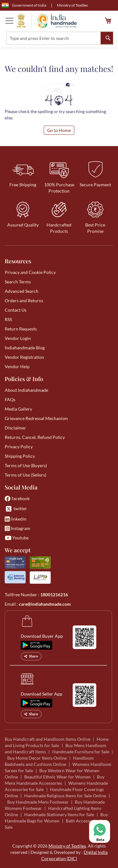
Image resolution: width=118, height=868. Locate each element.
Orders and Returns (24, 300)
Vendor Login (18, 338)
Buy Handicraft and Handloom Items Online (48, 739)
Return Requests (21, 329)
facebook (17, 498)
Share (31, 656)
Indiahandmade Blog (25, 348)
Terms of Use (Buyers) (26, 465)
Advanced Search (22, 291)
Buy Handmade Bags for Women (56, 818)
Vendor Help (17, 366)
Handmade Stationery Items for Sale (59, 814)
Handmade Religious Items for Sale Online (65, 796)
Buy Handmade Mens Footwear (38, 802)
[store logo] (47, 21)
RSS (8, 319)
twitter (16, 509)
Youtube (17, 538)
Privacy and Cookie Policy (30, 272)
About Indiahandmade (26, 390)
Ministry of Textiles (72, 5)
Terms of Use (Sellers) (25, 475)
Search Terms (18, 282)
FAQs (10, 399)
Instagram (17, 528)
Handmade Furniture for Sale (81, 752)
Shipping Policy (20, 456)
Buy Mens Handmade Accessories (55, 780)
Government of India (24, 5)
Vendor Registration (24, 357)
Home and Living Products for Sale (57, 742)
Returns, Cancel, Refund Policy (35, 437)
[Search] (107, 38)
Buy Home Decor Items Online (37, 758)
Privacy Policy (19, 447)
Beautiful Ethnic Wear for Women (57, 777)
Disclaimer (15, 428)
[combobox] (60, 38)
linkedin (16, 519)
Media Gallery (18, 409)
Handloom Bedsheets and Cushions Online (49, 761)
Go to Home (59, 130)
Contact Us (16, 310)
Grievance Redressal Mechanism (36, 418)
